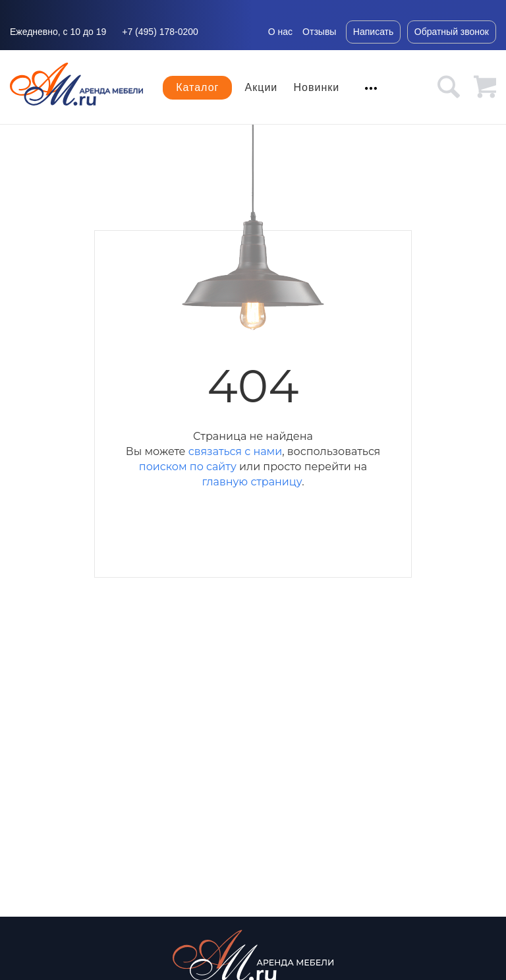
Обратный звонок (452, 32)
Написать (373, 32)
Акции (262, 88)
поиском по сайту (188, 467)
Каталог (197, 87)
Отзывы (319, 32)
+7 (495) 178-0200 (160, 32)
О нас (280, 32)
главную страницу (252, 482)
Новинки (317, 88)
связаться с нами (235, 451)
